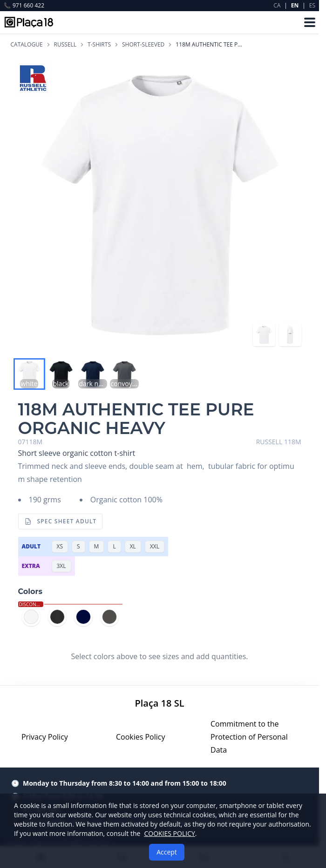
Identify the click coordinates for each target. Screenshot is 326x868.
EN (295, 5)
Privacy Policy (45, 737)
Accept (167, 852)
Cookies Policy (141, 737)
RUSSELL (65, 45)
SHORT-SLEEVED (143, 45)
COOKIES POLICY (169, 833)
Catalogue (27, 45)
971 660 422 (24, 6)
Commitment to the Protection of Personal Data (249, 737)
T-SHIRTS (99, 45)
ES (312, 5)
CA (277, 5)
